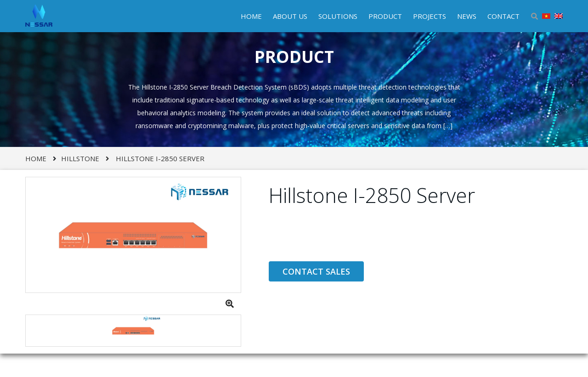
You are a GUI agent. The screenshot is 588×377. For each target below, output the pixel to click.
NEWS (467, 16)
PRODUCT (385, 16)
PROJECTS (430, 16)
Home (36, 158)
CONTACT (503, 16)
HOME (251, 16)
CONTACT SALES (316, 271)
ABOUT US (290, 16)
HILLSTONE (80, 158)
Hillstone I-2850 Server (160, 158)
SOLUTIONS (338, 16)
